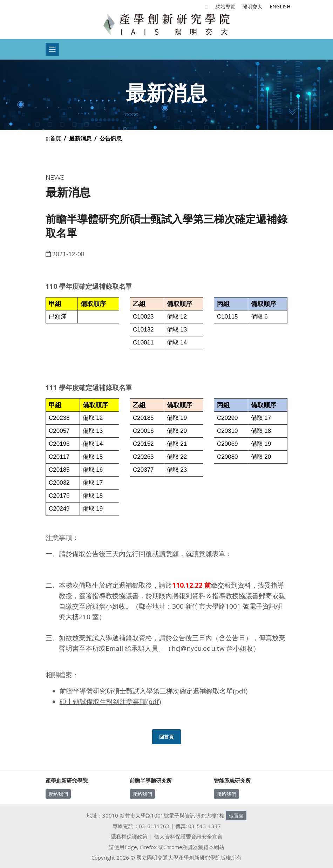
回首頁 (166, 737)
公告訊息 (111, 138)
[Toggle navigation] (52, 49)
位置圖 (236, 816)
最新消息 (80, 138)
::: (207, 6)
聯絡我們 (58, 794)
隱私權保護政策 (129, 836)
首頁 (55, 138)
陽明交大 (252, 6)
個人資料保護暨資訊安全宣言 (188, 836)
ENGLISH (280, 6)
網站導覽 (225, 6)
